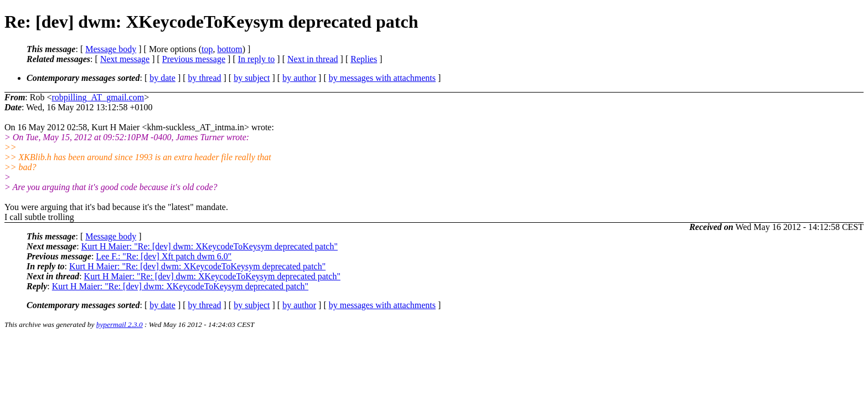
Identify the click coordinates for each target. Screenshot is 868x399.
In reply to (257, 59)
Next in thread (313, 59)
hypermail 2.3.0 (120, 324)
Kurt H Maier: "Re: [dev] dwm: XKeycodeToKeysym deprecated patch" (210, 246)
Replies (364, 59)
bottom (229, 49)
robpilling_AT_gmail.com (98, 97)
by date (162, 78)
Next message (125, 59)
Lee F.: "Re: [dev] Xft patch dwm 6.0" (164, 256)
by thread (205, 78)
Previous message (194, 59)
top (207, 49)
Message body (111, 49)
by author (299, 78)
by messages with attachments (382, 78)
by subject (252, 78)
